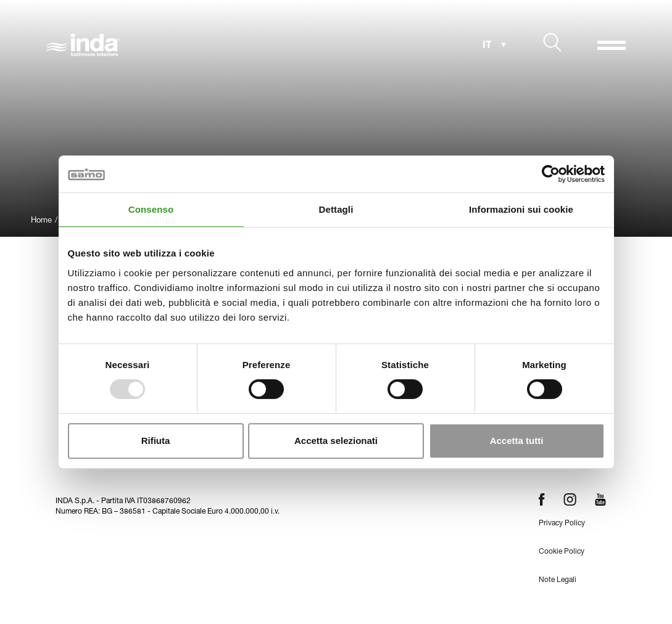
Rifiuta (156, 441)
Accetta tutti (517, 441)
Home (41, 221)
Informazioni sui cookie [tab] (521, 209)
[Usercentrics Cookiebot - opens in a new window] (551, 174)
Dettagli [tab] (336, 209)
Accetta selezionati (336, 441)
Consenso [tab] (151, 209)
